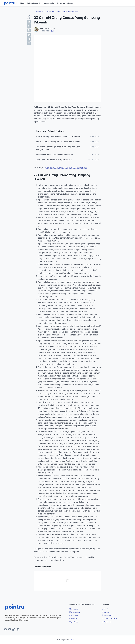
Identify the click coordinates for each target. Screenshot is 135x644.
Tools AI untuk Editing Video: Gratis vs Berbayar (58, 142)
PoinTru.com (75, 640)
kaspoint (74, 619)
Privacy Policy (109, 615)
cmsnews (74, 615)
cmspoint (74, 609)
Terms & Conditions (65, 3)
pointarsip (75, 622)
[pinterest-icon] (18, 629)
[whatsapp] (29, 30)
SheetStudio (49, 3)
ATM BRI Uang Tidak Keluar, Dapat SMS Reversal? (59, 137)
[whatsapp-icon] (14, 629)
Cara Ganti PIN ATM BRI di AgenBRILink (54, 160)
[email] (29, 43)
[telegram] (29, 35)
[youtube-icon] (10, 629)
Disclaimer (107, 622)
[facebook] (29, 22)
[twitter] (29, 26)
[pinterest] (29, 39)
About (105, 609)
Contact (106, 612)
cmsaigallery (76, 612)
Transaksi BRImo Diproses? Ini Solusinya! (55, 155)
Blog (22, 3)
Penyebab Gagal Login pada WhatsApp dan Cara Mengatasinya (58, 148)
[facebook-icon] (5, 629)
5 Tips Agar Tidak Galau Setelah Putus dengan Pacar (68, 167)
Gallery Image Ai (34, 3)
